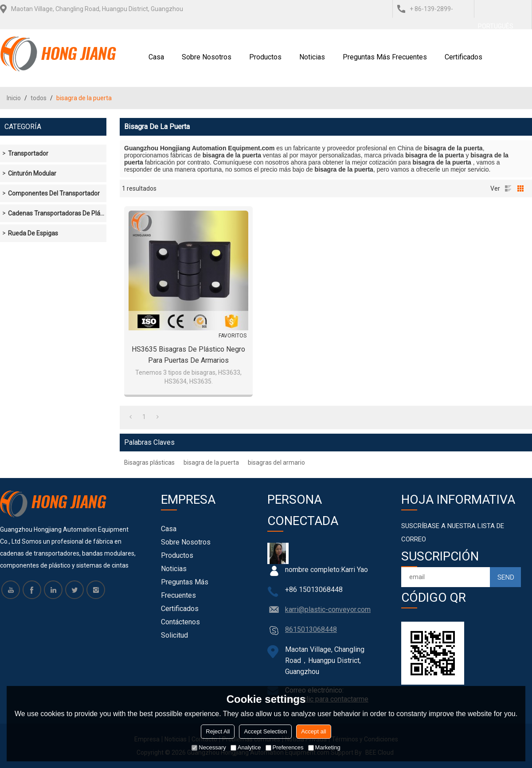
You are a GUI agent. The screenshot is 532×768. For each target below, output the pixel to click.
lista (508, 188)
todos (39, 98)
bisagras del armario (276, 462)
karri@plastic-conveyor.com (328, 609)
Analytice (246, 747)
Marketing (324, 747)
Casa (156, 57)
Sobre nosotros (207, 57)
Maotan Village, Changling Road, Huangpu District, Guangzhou (97, 9)
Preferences (285, 747)
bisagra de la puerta (211, 462)
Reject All (218, 731)
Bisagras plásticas (149, 462)
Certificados (464, 57)
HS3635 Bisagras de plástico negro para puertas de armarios (188, 355)
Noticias (312, 57)
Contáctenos (180, 622)
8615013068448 (311, 629)
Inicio (14, 98)
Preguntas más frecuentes (385, 57)
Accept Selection (265, 731)
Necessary (209, 747)
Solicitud (174, 635)
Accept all (313, 731)
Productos (265, 57)
